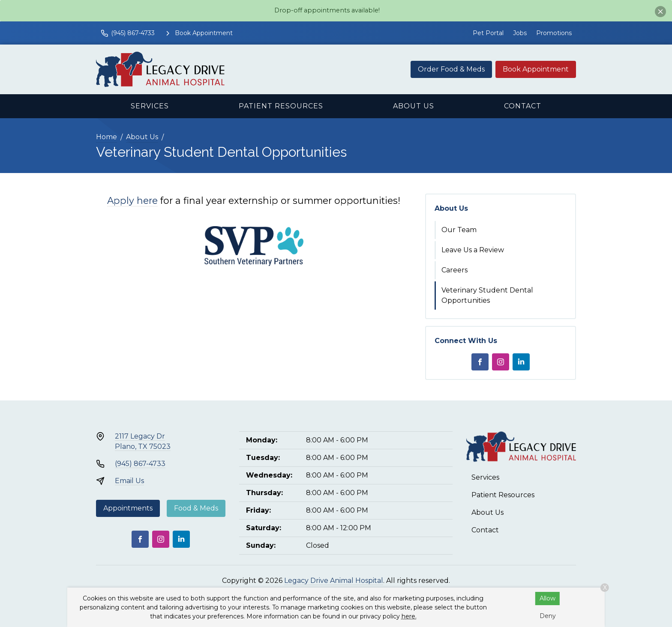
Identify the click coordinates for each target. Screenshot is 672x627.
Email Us (129, 481)
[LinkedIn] (521, 362)
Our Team (459, 230)
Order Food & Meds (451, 69)
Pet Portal (488, 33)
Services (150, 106)
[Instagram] (501, 362)
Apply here (132, 200)
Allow (547, 598)
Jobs (520, 33)
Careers (454, 270)
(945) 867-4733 (140, 464)
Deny (548, 616)
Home (106, 137)
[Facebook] (480, 362)
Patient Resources (281, 106)
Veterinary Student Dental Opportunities (487, 295)
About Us (414, 106)
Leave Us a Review (473, 250)
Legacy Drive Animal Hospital (334, 581)
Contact (523, 106)
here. (409, 616)
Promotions (554, 33)
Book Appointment (536, 69)
